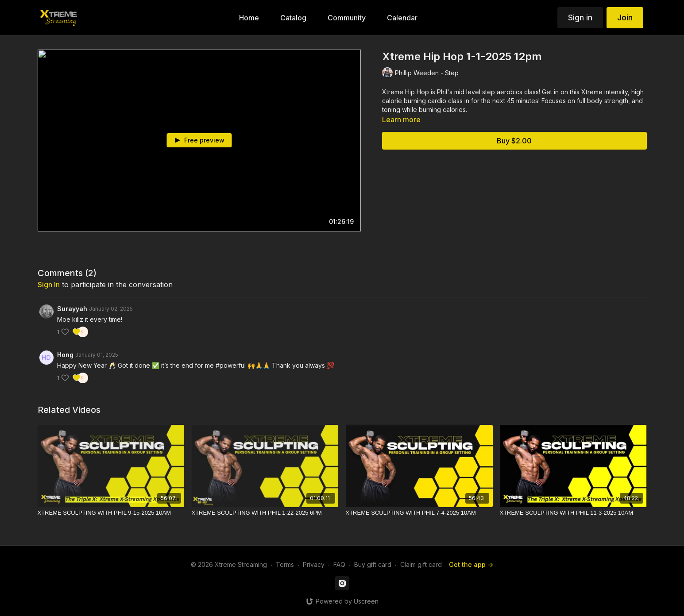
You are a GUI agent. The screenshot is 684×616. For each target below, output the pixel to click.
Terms (285, 564)
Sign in (580, 17)
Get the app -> (471, 564)
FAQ (339, 564)
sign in (49, 285)
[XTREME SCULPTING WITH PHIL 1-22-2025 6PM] (265, 513)
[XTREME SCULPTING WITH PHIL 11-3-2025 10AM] (573, 513)
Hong (65, 355)
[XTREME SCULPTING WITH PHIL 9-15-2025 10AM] (111, 513)
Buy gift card (373, 564)
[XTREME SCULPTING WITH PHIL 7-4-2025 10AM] (419, 513)
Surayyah (72, 309)
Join (625, 17)
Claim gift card (421, 564)
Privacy (314, 564)
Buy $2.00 (514, 141)
